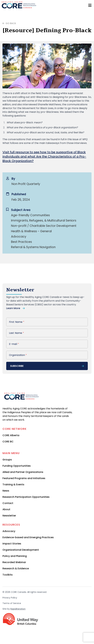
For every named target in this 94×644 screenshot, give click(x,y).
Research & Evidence (16, 568)
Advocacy (9, 531)
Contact (8, 503)
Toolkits (8, 575)
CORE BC (8, 442)
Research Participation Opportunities (26, 497)
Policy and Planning (15, 556)
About (6, 509)
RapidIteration (18, 609)
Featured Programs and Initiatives (24, 478)
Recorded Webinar (14, 562)
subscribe (47, 366)
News (6, 491)
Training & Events (13, 484)
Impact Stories (12, 544)
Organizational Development (21, 550)
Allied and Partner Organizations (23, 472)
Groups (7, 460)
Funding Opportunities (17, 466)
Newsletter (9, 516)
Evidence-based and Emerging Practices (28, 537)
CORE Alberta (11, 435)
